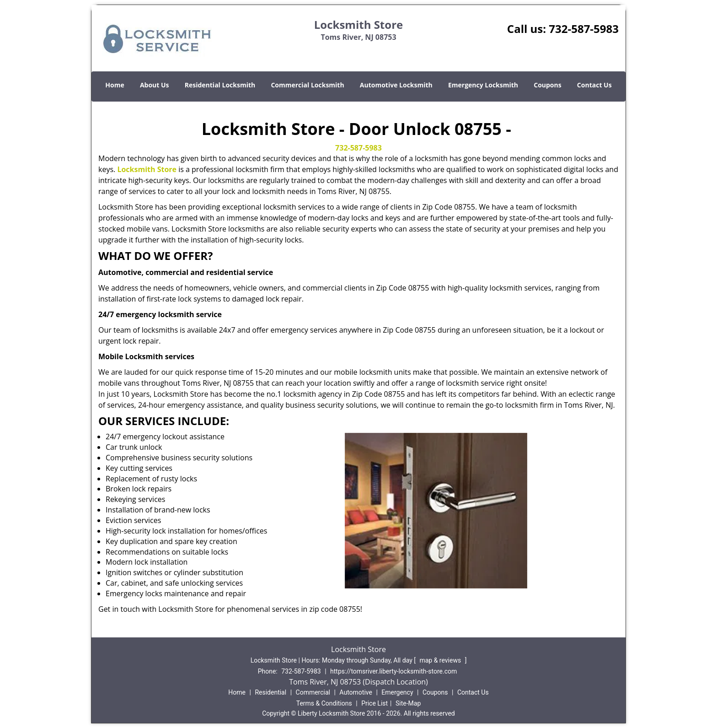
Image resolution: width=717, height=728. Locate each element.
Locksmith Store (147, 169)
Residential (270, 692)
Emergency (397, 692)
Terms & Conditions (324, 703)
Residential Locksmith (220, 85)
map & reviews (441, 660)
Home (115, 85)
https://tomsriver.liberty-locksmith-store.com (393, 671)
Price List (375, 703)
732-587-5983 (584, 29)
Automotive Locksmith (396, 85)
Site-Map (408, 703)
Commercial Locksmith (307, 85)
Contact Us (594, 85)
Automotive (356, 692)
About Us (155, 85)
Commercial (313, 692)
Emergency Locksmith (483, 85)
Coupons (547, 85)
